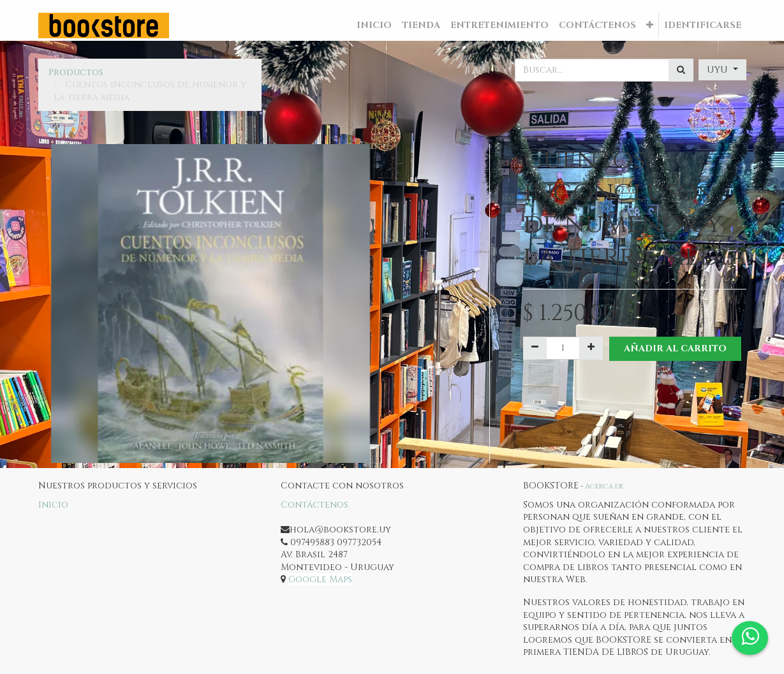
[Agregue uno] (591, 348)
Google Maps (320, 579)
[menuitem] (374, 26)
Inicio (53, 505)
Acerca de (604, 486)
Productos (76, 72)
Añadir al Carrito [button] (675, 348)
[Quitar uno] (535, 348)
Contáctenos (314, 505)
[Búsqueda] (681, 70)
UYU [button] (719, 70)
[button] (650, 26)
